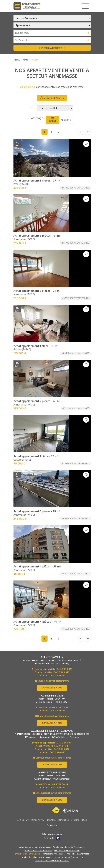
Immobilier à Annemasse (53, 551)
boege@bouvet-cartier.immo (52, 413)
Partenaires (51, 517)
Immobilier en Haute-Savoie (67, 547)
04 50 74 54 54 (60, 443)
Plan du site (52, 522)
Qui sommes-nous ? (35, 517)
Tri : (33, 108)
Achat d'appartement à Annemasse (35, 544)
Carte (66, 120)
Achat (25, 60)
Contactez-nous (52, 385)
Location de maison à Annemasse (36, 554)
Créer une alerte (52, 98)
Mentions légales (79, 517)
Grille (52, 120)
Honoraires (64, 517)
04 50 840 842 (62, 369)
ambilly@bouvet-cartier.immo (52, 378)
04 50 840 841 (64, 366)
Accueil (17, 60)
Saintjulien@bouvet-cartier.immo (52, 455)
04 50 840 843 (58, 372)
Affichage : (38, 118)
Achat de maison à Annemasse (38, 547)
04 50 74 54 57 (60, 404)
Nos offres (35, 60)
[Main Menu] (85, 6)
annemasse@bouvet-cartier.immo (52, 490)
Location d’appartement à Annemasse (52, 557)
